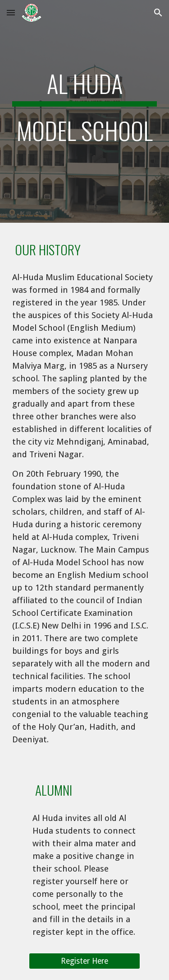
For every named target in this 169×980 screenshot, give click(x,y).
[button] (11, 12)
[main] (85, 111)
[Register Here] (84, 961)
